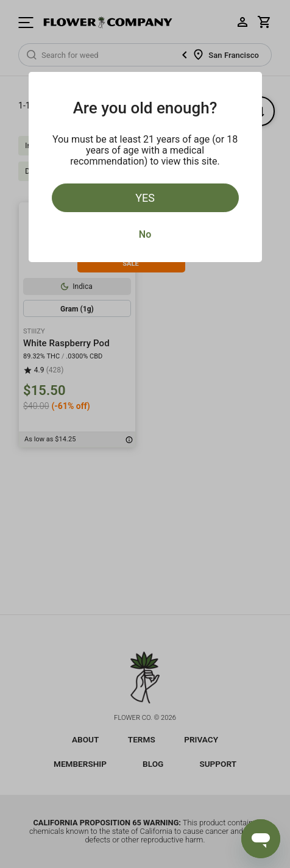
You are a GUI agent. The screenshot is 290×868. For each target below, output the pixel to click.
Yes (145, 198)
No (145, 234)
